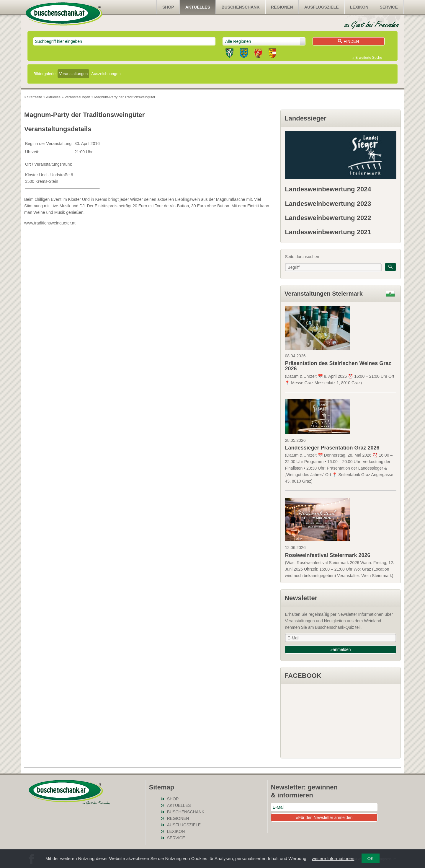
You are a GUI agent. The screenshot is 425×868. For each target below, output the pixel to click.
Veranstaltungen (73, 74)
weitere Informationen (333, 858)
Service (389, 7)
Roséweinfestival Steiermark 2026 (327, 555)
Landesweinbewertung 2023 (328, 204)
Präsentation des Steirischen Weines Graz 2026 (338, 366)
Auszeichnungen (106, 74)
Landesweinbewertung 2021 (328, 232)
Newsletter (301, 598)
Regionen (282, 7)
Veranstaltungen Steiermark (324, 294)
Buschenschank (240, 7)
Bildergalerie (45, 74)
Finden (348, 41)
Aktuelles (198, 7)
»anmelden (340, 649)
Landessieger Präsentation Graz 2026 (332, 448)
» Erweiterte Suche (367, 58)
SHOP (168, 7)
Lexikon (359, 7)
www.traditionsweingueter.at (50, 223)
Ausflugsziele (322, 7)
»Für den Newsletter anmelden (324, 817)
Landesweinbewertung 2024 (328, 189)
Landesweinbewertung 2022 (328, 218)
